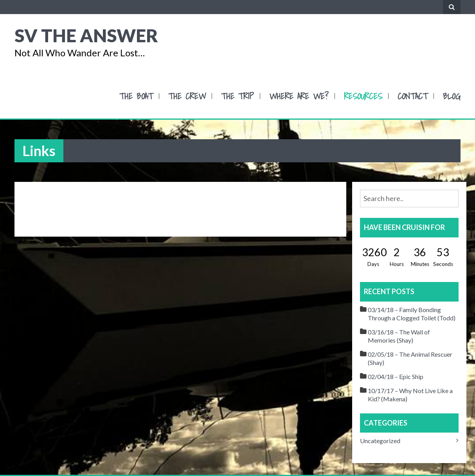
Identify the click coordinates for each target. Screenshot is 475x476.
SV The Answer (86, 35)
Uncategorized (380, 441)
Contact (413, 96)
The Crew (187, 96)
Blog (452, 96)
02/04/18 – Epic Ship (396, 376)
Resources (363, 96)
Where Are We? (299, 96)
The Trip (238, 96)
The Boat (136, 96)
